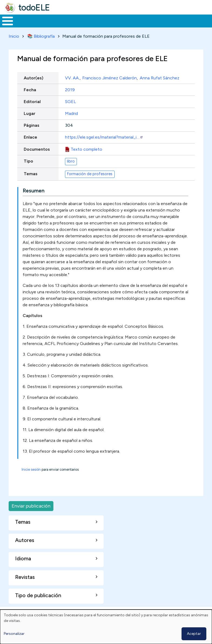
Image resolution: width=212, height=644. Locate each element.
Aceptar (194, 634)
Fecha (30, 100)
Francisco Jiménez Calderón (110, 88)
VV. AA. (72, 88)
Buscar (206, 20)
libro (71, 171)
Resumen (34, 201)
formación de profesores (90, 184)
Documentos (37, 159)
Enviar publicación (31, 516)
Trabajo (93, 26)
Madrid (71, 123)
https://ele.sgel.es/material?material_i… (104, 147)
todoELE (34, 8)
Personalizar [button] (14, 634)
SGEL (71, 112)
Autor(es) (34, 88)
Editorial (32, 112)
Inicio (5, 26)
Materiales (26, 26)
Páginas (32, 135)
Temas (31, 184)
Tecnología (146, 26)
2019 (70, 100)
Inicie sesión (31, 479)
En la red (118, 26)
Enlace (30, 147)
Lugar (30, 123)
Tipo (28, 171)
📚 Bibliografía (41, 46)
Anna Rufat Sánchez (160, 88)
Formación (61, 26)
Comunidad (182, 26)
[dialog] (106, 627)
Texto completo (86, 159)
